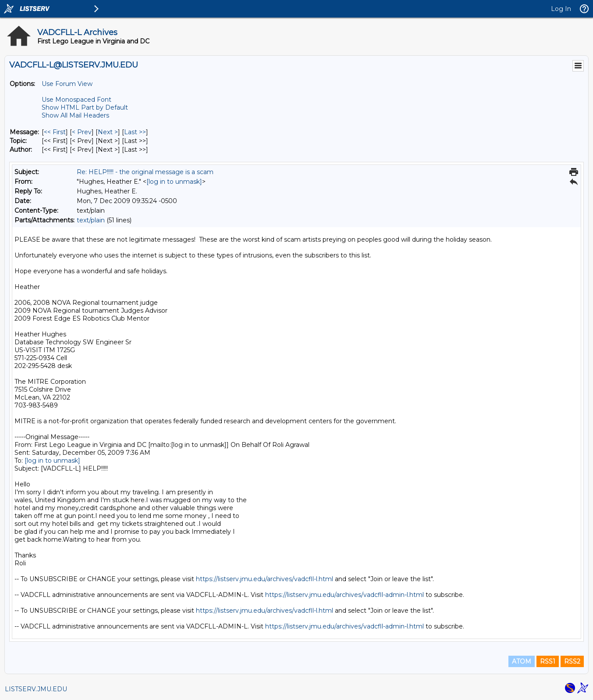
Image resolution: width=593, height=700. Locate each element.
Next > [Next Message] (108, 132)
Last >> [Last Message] (135, 132)
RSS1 (548, 661)
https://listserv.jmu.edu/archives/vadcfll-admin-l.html (344, 595)
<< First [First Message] (55, 132)
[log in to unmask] (174, 182)
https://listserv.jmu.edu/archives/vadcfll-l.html (265, 579)
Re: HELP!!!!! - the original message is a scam (145, 172)
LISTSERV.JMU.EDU (36, 689)
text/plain (91, 220)
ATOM (522, 661)
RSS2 (572, 661)
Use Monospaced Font (76, 100)
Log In (561, 9)
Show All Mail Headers (75, 115)
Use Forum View (67, 84)
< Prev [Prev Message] (82, 132)
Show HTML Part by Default (85, 107)
